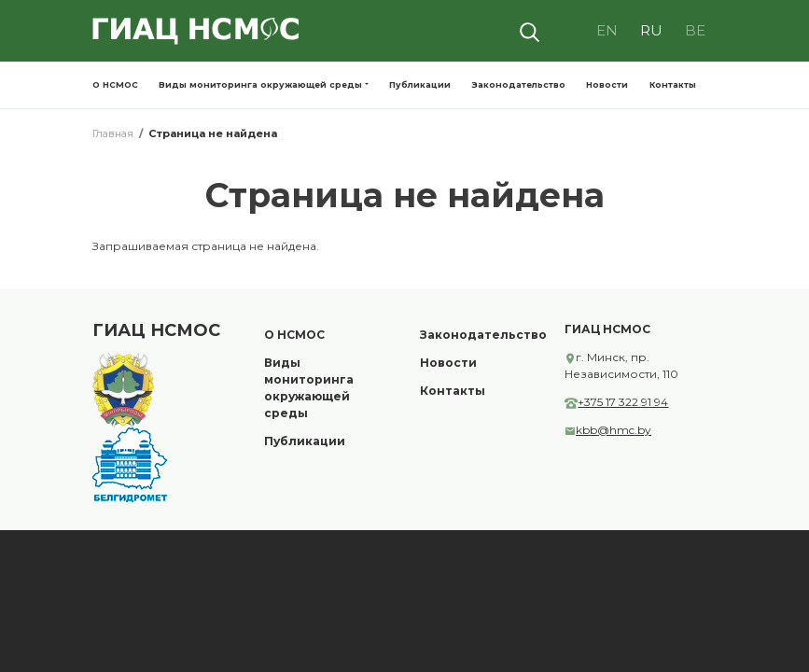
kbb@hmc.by (610, 430)
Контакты (673, 84)
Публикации (420, 84)
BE (695, 30)
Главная (113, 133)
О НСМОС (115, 84)
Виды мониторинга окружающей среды (260, 84)
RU (651, 30)
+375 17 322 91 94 (619, 402)
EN (607, 30)
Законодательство (518, 84)
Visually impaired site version (570, 31)
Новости (607, 84)
